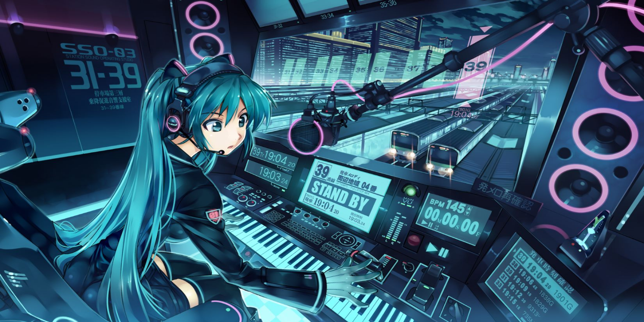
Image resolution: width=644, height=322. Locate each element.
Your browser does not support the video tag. (322, 161)
